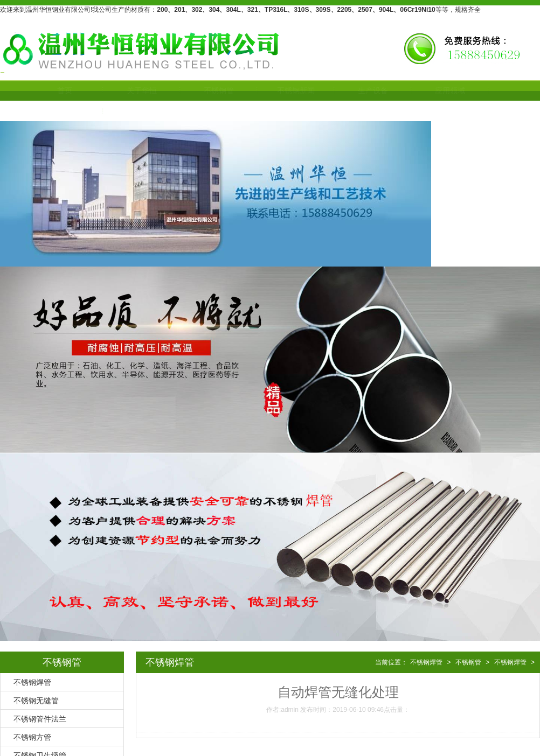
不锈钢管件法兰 (40, 719)
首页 (53, 90)
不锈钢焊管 (32, 682)
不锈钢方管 (32, 737)
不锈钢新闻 (285, 90)
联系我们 (53, 111)
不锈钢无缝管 (36, 701)
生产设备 (362, 90)
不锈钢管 (207, 90)
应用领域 (439, 90)
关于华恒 (130, 90)
